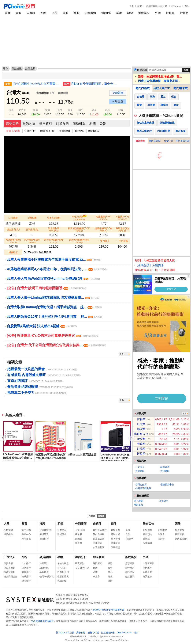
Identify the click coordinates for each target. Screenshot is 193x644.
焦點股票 (130, 577)
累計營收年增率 (32, 241)
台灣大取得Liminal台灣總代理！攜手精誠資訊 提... (54, 307)
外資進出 (140, 471)
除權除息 (162, 530)
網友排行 (26, 581)
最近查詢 (140, 141)
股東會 (161, 539)
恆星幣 (141, 454)
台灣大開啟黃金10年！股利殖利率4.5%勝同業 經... (55, 317)
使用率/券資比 (47, 577)
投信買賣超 (9, 572)
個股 (114, 524)
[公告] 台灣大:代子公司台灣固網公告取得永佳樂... (56, 345)
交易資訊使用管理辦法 (42, 621)
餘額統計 (44, 563)
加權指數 (8, 530)
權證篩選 (44, 534)
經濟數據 (147, 577)
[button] (132, 438)
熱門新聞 (98, 563)
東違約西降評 (17, 381)
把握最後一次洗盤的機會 (26, 369)
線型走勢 (12, 123)
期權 (130, 13)
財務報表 (62, 123)
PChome (176, 6)
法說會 (161, 534)
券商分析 (81, 557)
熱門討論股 (143, 88)
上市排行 (26, 563)
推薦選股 (180, 534)
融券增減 (44, 572)
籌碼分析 (29, 123)
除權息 (184, 13)
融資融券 (165, 467)
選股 (65, 13)
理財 (110, 581)
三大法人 (140, 467)
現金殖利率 (54, 230)
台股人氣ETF (161, 88)
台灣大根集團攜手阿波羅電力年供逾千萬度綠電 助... (54, 260)
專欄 (60, 557)
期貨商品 (62, 530)
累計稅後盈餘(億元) (54, 241)
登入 (187, 6)
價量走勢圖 (13, 131)
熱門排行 (130, 572)
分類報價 (90, 13)
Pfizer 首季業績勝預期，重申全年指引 (95, 84)
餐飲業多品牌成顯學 (23, 387)
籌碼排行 (26, 577)
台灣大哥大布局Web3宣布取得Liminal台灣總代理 (53, 279)
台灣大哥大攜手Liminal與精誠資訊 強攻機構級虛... (53, 298)
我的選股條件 (182, 539)
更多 (122, 354)
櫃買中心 (26, 534)
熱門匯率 (147, 568)
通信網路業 (42, 93)
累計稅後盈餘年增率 (79, 241)
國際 (110, 563)
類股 (76, 13)
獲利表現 (94, 131)
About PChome (124, 633)
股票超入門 (63, 572)
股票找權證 (45, 530)
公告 (103, 123)
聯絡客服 (139, 505)
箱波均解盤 (63, 563)
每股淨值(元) (122, 230)
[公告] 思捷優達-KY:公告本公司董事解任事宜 (53, 336)
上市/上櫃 (80, 530)
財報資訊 (98, 543)
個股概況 (79, 123)
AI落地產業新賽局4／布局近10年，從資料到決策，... (57, 269)
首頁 (7, 13)
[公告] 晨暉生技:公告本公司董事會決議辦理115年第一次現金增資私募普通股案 (36, 84)
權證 (119, 13)
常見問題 (139, 501)
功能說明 (164, 501)
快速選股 (180, 530)
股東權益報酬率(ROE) (79, 230)
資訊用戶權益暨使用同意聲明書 (108, 610)
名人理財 (62, 568)
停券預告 (147, 534)
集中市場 (26, 530)
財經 (110, 577)
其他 (110, 572)
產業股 (79, 534)
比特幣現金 (141, 434)
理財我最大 (63, 577)
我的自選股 (155, 141)
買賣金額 (8, 563)
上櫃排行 (26, 568)
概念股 (79, 543)
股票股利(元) (32, 230)
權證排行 (44, 539)
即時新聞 (99, 557)
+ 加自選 (118, 101)
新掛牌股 (147, 530)
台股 (95, 568)
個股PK (106, 13)
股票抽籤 (147, 543)
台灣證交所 (141, 485)
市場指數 (26, 539)
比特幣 (170, 13)
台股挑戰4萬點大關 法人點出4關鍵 (42, 326)
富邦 (60, 93)
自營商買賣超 (11, 577)
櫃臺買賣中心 (167, 485)
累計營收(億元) (13, 241)
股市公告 (149, 524)
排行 (54, 13)
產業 (95, 572)
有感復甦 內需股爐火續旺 (26, 375)
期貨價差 (62, 534)
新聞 (140, 6)
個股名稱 (142, 70)
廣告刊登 (81, 633)
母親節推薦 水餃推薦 (157, 6)
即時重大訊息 (183, 141)
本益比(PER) (122, 218)
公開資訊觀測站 (143, 488)
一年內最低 (122, 241)
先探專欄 (62, 581)
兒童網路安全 (108, 633)
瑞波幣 (141, 429)
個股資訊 (17, 69)
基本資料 (46, 123)
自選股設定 (99, 539)
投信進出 (165, 471)
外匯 (158, 13)
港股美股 (144, 13)
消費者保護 (93, 633)
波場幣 (141, 449)
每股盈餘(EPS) (104, 218)
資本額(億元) (54, 218)
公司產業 (13, 218)
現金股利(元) (13, 230)
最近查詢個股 (100, 530)
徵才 (137, 633)
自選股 (31, 13)
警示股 (146, 539)
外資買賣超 (9, 568)
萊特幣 (141, 439)
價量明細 (64, 131)
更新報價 (118, 93)
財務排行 (26, 572)
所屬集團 (32, 218)
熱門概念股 (181, 88)
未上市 (96, 577)
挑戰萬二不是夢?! (21, 393)
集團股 (79, 539)
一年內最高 (104, 241)
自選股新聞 (99, 547)
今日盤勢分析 (82, 568)
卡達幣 (141, 444)
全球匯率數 (149, 563)
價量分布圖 (47, 131)
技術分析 (30, 131)
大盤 (18, 13)
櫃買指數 (8, 534)
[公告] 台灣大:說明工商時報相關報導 (46, 288)
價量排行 (169, 141)
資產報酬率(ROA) (104, 230)
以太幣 (141, 424)
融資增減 (44, 568)
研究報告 (80, 563)
